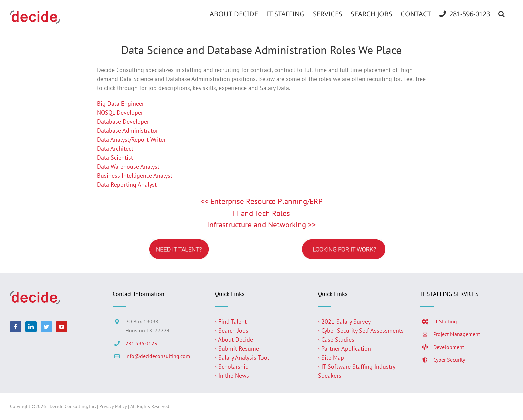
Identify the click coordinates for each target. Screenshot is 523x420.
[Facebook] (16, 327)
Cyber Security (449, 360)
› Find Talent (231, 321)
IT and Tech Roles (261, 213)
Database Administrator (128, 131)
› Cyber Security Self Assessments (361, 330)
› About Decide (234, 339)
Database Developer (123, 122)
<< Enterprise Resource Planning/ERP (261, 201)
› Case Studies (336, 339)
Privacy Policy (113, 406)
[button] (501, 14)
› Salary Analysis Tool (242, 357)
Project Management (457, 334)
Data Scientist (115, 158)
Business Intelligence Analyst (135, 176)
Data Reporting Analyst (127, 185)
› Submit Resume (237, 348)
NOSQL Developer (120, 113)
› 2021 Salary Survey (344, 321)
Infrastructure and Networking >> (261, 224)
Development (449, 347)
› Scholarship (232, 366)
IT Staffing (445, 321)
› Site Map (331, 357)
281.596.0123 (141, 343)
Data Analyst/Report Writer (131, 140)
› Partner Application (344, 348)
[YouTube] (62, 327)
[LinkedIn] (31, 327)
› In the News (232, 375)
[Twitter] (46, 327)
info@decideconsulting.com (158, 356)
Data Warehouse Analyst (128, 167)
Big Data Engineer (121, 104)
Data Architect (115, 149)
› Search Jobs (232, 330)
